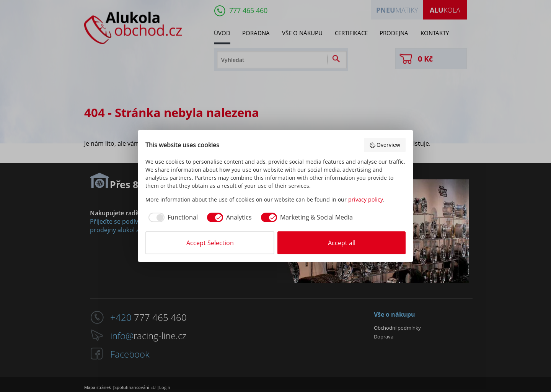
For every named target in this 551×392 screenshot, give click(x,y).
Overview (385, 145)
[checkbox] (172, 217)
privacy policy (366, 199)
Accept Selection (210, 243)
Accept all (342, 243)
